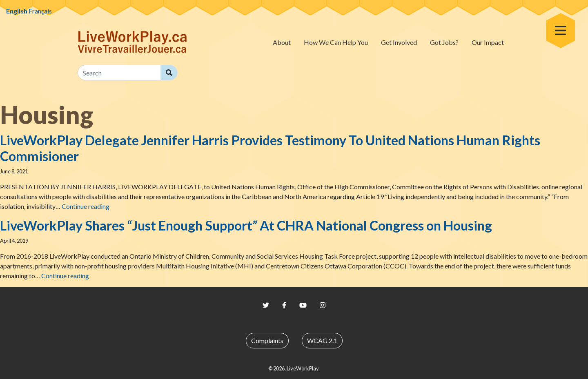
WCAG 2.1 (322, 340)
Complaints (267, 340)
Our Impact (488, 42)
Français (40, 11)
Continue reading (86, 206)
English (17, 11)
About (282, 42)
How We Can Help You (336, 42)
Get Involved (399, 42)
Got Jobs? (444, 42)
